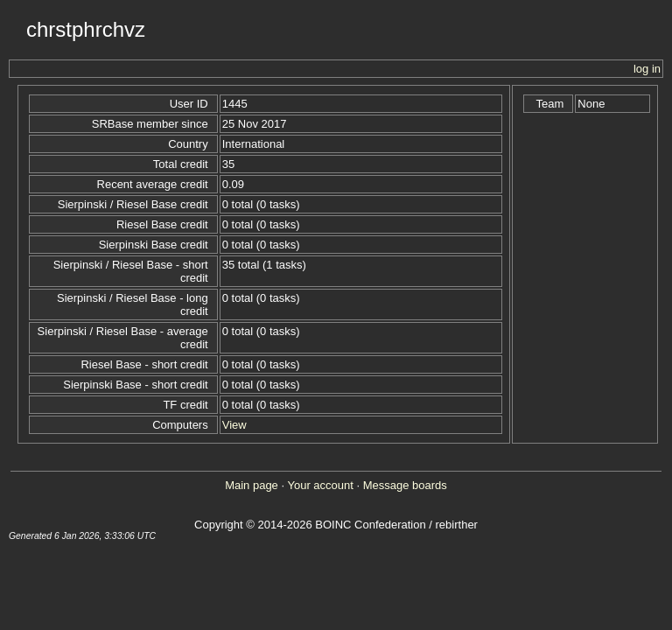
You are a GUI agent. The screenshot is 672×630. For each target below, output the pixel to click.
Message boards (405, 485)
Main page (252, 485)
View (234, 425)
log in (647, 69)
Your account (320, 485)
